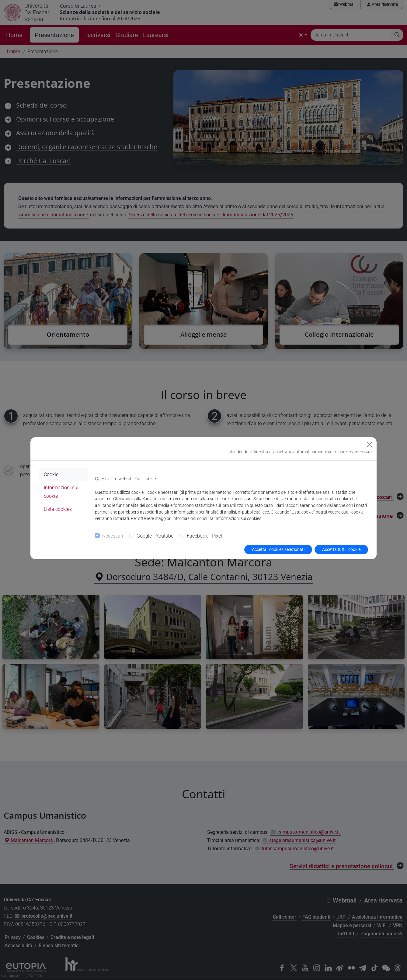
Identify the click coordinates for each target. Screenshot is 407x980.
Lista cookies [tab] (58, 509)
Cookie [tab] (51, 475)
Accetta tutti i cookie (341, 549)
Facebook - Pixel (204, 536)
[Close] (369, 445)
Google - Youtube (155, 536)
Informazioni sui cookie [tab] (61, 492)
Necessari (113, 536)
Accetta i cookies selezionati (278, 549)
